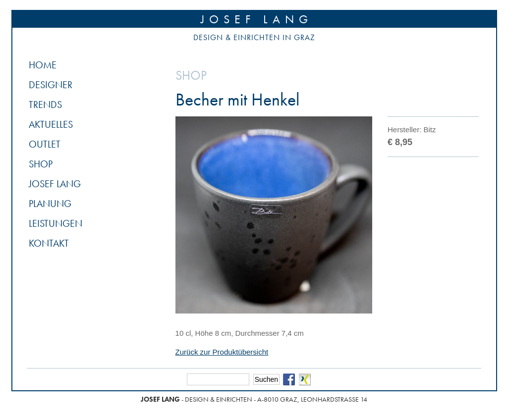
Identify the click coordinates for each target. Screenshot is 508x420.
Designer (51, 85)
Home (43, 65)
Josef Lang (257, 19)
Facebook (289, 379)
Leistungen (56, 223)
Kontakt (49, 243)
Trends (45, 105)
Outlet (45, 144)
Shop (41, 164)
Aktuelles (51, 124)
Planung (50, 204)
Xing (305, 379)
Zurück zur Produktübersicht (222, 352)
